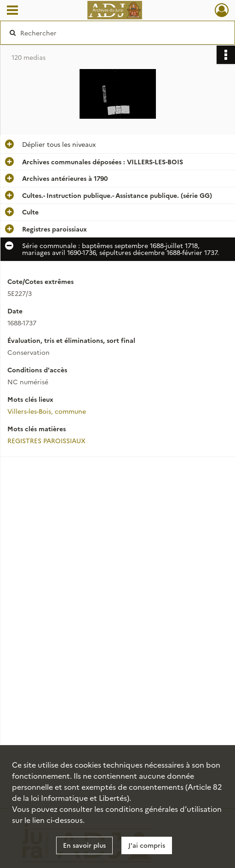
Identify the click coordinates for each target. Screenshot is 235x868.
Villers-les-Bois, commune (47, 411)
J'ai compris (147, 845)
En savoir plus (84, 845)
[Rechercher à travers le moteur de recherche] (112, 33)
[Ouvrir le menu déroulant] (12, 11)
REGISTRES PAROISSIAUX (46, 440)
